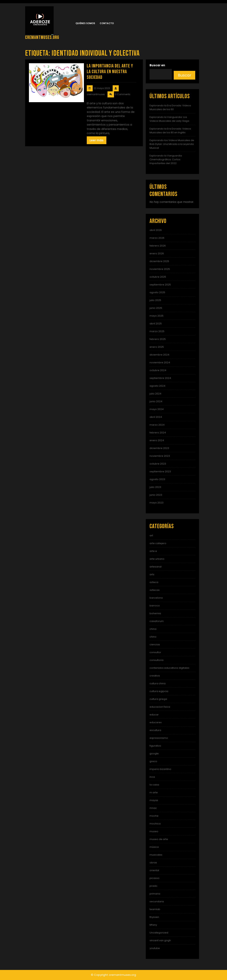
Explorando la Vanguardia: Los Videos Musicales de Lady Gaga (169, 119)
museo (154, 831)
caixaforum (157, 621)
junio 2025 (156, 308)
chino (153, 637)
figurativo (155, 746)
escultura (155, 730)
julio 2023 (155, 487)
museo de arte (159, 839)
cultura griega (158, 699)
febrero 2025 (158, 339)
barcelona (156, 598)
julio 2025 (155, 300)
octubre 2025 (158, 277)
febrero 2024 (158, 433)
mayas (154, 800)
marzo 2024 (157, 425)
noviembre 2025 (160, 269)
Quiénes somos (85, 23)
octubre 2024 (158, 370)
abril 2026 (156, 230)
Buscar (185, 75)
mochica (155, 824)
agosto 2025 (157, 292)
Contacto (107, 23)
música (154, 847)
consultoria (157, 660)
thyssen (154, 917)
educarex (156, 722)
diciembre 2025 (159, 261)
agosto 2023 (157, 479)
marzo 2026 (157, 238)
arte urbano (157, 559)
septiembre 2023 (160, 471)
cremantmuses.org (42, 38)
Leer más (97, 140)
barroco (155, 606)
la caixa (154, 785)
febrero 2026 (158, 246)
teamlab (155, 909)
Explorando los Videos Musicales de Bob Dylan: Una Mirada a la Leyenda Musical (172, 144)
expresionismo (159, 738)
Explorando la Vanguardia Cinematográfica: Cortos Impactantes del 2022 (166, 159)
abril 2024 (156, 417)
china (153, 629)
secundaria (157, 901)
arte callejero (158, 543)
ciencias (155, 645)
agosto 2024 (157, 386)
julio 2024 (155, 394)
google (154, 754)
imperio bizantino (160, 769)
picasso (155, 878)
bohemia (155, 613)
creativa (155, 676)
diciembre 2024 (159, 355)
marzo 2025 (157, 331)
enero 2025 (157, 347)
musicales (156, 855)
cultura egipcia (159, 691)
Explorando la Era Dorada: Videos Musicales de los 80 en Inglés (170, 131)
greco (153, 761)
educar (154, 715)
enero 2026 (157, 253)
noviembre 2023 (160, 456)
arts (152, 574)
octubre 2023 (158, 464)
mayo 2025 (157, 316)
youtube (155, 948)
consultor (155, 652)
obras (153, 863)
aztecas (155, 590)
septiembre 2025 (160, 285)
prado (153, 886)
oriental (154, 870)
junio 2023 (156, 495)
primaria (155, 894)
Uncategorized (159, 933)
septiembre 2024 (160, 378)
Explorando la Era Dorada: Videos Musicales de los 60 (170, 107)
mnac (153, 808)
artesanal (156, 567)
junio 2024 (156, 401)
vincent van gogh (160, 940)
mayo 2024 (157, 409)
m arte (154, 792)
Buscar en (157, 65)
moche (154, 816)
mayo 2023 (157, 503)
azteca (154, 582)
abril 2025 (156, 324)
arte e (153, 551)
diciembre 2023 (159, 448)
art (151, 535)
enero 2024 (157, 440)
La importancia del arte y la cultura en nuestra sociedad (110, 72)
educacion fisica (160, 707)
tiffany (153, 925)
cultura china (158, 683)
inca (152, 777)
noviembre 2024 (160, 362)
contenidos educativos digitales (169, 668)
